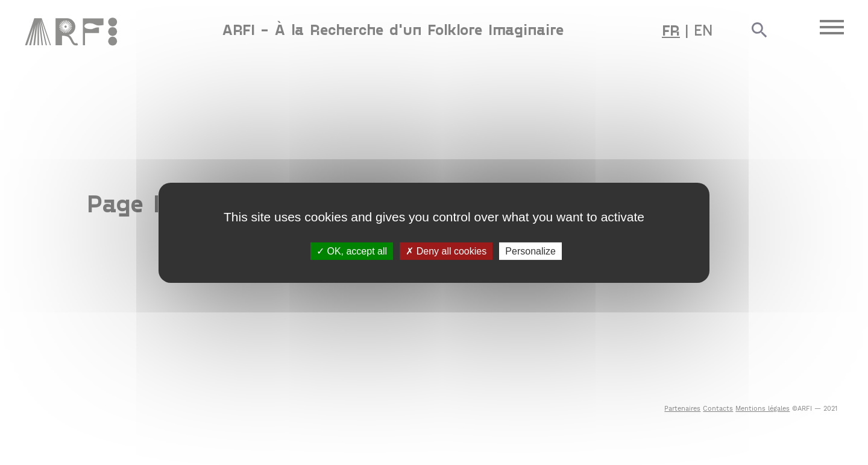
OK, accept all (352, 251)
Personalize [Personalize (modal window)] (530, 251)
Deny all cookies (446, 251)
